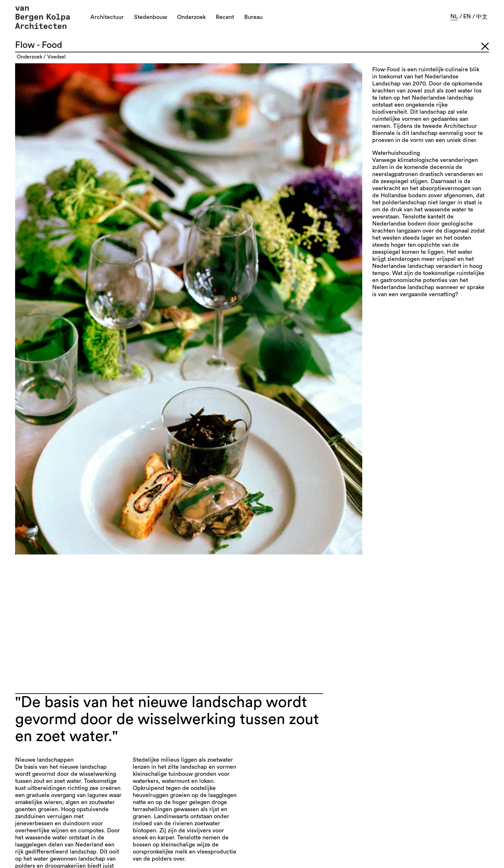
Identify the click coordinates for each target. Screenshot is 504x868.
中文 (482, 17)
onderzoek (29, 57)
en (467, 16)
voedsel (56, 57)
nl (454, 16)
